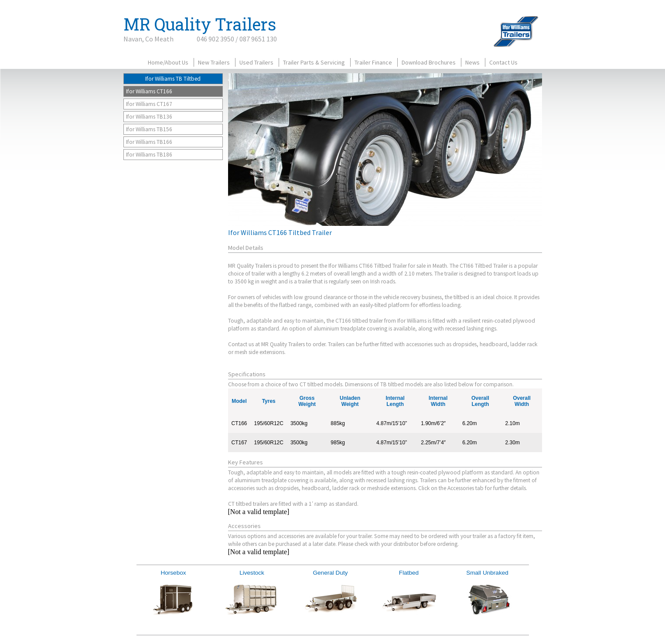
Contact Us (503, 62)
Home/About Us (168, 62)
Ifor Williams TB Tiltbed (173, 79)
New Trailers (214, 62)
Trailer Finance (373, 62)
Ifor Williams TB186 (149, 155)
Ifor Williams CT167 (149, 104)
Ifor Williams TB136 (149, 117)
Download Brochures (429, 62)
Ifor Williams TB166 (149, 142)
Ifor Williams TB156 (149, 129)
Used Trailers (256, 62)
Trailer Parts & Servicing (314, 62)
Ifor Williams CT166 (149, 91)
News (472, 62)
